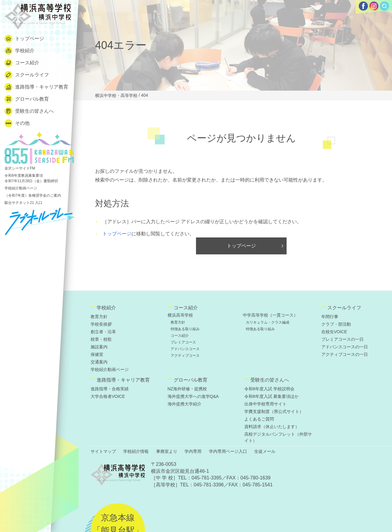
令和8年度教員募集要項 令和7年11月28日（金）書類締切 (31, 178)
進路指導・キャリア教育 (36, 87)
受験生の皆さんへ (29, 111)
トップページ (24, 39)
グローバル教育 (27, 99)
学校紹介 (19, 51)
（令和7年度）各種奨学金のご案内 (33, 195)
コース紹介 (22, 63)
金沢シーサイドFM (39, 151)
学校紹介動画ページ (21, 188)
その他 (17, 123)
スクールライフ (27, 75)
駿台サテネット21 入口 (23, 203)
